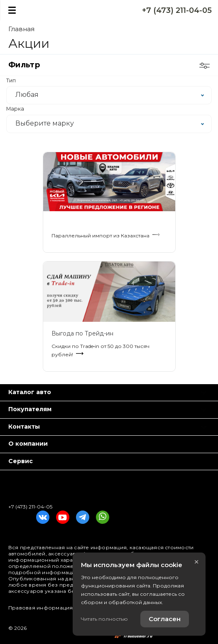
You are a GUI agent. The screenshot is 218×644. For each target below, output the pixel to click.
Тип (11, 81)
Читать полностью (104, 619)
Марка (15, 109)
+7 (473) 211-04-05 (177, 10)
